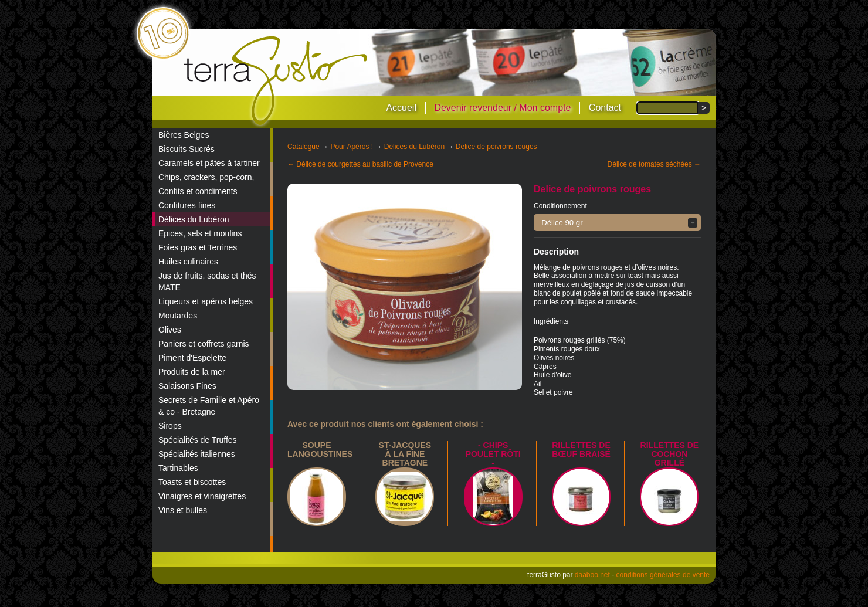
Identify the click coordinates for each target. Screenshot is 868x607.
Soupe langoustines (320, 450)
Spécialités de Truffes (198, 440)
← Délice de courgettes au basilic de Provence (360, 164)
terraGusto (277, 81)
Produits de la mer (192, 372)
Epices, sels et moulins (200, 233)
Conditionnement (560, 206)
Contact (605, 108)
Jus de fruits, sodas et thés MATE (207, 282)
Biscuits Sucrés (187, 149)
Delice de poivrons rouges (496, 147)
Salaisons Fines (187, 386)
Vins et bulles (183, 510)
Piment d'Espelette (192, 358)
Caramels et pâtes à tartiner (209, 163)
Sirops (170, 426)
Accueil (401, 108)
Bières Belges (184, 135)
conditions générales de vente (663, 575)
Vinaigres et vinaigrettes (202, 496)
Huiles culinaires (188, 262)
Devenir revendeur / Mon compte (502, 108)
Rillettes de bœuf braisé (581, 450)
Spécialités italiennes (197, 454)
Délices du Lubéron (194, 219)
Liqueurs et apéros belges (206, 301)
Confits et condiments (198, 191)
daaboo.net (592, 575)
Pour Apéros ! (352, 147)
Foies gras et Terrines (198, 247)
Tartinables (178, 468)
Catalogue (304, 147)
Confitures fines (187, 205)
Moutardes (178, 316)
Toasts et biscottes (192, 482)
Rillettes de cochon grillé (670, 454)
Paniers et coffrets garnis (204, 344)
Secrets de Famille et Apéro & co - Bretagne (209, 406)
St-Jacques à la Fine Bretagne (405, 454)
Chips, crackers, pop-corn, (206, 177)
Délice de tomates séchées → (654, 164)
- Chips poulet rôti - (493, 454)
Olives (170, 330)
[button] (617, 223)
